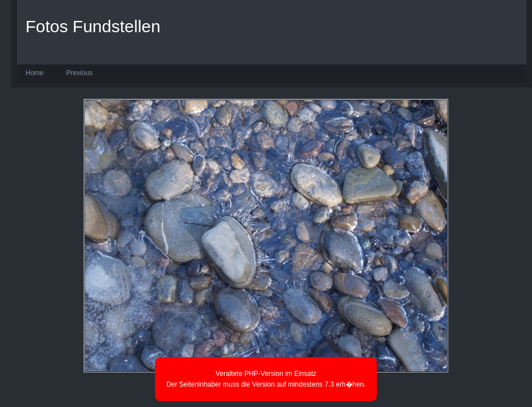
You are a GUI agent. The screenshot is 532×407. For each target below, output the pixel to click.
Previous (80, 73)
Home (35, 73)
